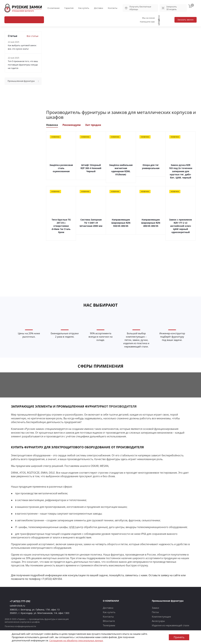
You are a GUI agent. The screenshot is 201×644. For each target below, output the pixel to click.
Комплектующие (161, 617)
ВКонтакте (109, 621)
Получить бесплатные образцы (138, 8)
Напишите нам (150, 22)
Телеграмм (109, 625)
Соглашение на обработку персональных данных (76, 640)
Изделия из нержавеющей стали (171, 625)
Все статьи (33, 36)
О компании (53, 8)
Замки (155, 608)
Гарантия (69, 8)
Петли (155, 612)
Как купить (84, 8)
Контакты (113, 8)
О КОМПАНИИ (111, 601)
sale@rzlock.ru (17, 606)
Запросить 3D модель (169, 8)
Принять (179, 637)
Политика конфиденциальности (20, 626)
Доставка (99, 8)
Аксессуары (158, 621)
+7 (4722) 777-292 (20, 601)
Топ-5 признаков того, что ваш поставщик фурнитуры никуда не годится (23, 65)
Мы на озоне (151, 18)
